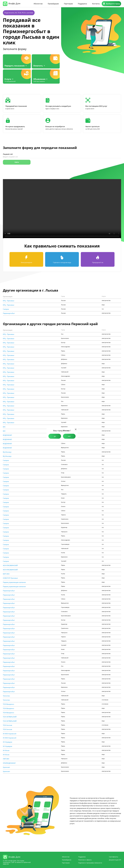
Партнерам (68, 4)
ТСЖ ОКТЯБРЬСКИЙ (10, 717)
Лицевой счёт (8, 154)
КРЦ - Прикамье (9, 301)
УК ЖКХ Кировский (10, 734)
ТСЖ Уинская (7, 725)
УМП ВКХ (6, 759)
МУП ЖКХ (6, 574)
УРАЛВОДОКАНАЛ (9, 763)
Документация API (115, 860)
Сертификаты (114, 857)
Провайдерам (53, 4)
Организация (8, 297)
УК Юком (6, 750)
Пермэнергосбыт (9, 313)
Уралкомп (6, 767)
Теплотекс (6, 696)
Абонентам (38, 4)
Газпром (6, 309)
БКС (4, 427)
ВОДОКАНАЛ (7, 435)
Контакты (96, 4)
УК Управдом (8, 742)
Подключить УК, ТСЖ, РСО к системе (19, 13)
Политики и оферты (85, 860)
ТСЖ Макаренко (8, 704)
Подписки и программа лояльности (90, 863)
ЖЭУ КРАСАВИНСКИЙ (10, 565)
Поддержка (82, 4)
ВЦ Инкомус (7, 452)
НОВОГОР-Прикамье (10, 578)
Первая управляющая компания (14, 582)
